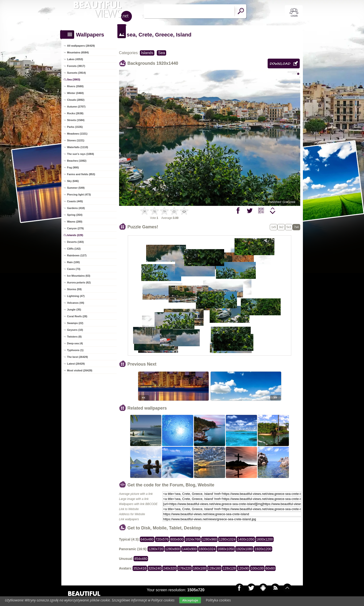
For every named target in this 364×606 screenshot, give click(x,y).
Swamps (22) (75, 323)
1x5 (274, 227)
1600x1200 (265, 539)
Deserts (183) (75, 242)
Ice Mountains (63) (79, 276)
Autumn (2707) (76, 107)
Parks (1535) (75, 127)
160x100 (200, 568)
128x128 (229, 568)
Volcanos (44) (76, 303)
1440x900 (189, 549)
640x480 (147, 539)
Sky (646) (73, 181)
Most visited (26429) (80, 370)
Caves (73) (74, 269)
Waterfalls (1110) (78, 147)
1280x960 (209, 539)
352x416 (140, 568)
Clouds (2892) (76, 100)
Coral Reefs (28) (77, 316)
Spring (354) (75, 215)
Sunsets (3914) (77, 73)
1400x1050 (246, 539)
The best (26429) (78, 357)
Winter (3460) (75, 93)
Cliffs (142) (74, 249)
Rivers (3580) (75, 86)
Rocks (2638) (75, 113)
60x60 (270, 568)
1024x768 (193, 539)
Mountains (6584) (78, 52)
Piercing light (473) (79, 195)
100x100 (257, 568)
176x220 (185, 568)
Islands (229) (75, 235)
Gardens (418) (76, 208)
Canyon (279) (75, 228)
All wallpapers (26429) (81, 46)
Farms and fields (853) (81, 174)
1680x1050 (226, 549)
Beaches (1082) (77, 161)
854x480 (141, 559)
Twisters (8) (74, 337)
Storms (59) (75, 289)
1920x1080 (244, 549)
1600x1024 (207, 549)
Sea (161, 53)
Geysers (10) (75, 330)
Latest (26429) (76, 364)
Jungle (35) (74, 310)
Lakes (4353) (75, 59)
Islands (147, 53)
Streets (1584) (76, 120)
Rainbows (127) (77, 255)
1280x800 (173, 549)
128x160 (214, 568)
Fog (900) (73, 167)
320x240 (155, 568)
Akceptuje (190, 600)
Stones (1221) (76, 140)
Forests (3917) (76, 66)
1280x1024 (227, 539)
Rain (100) (74, 262)
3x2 (281, 227)
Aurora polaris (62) (79, 282)
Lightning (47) (76, 296)
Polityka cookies (218, 600)
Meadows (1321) (77, 134)
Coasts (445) (75, 201)
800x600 (177, 539)
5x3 (289, 227)
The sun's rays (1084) (81, 154)
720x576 (162, 539)
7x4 (296, 227)
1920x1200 (263, 549)
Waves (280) (75, 222)
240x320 (170, 568)
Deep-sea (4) (75, 343)
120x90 (243, 568)
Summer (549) (76, 188)
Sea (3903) (74, 79)
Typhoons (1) (75, 350)
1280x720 (156, 549)
